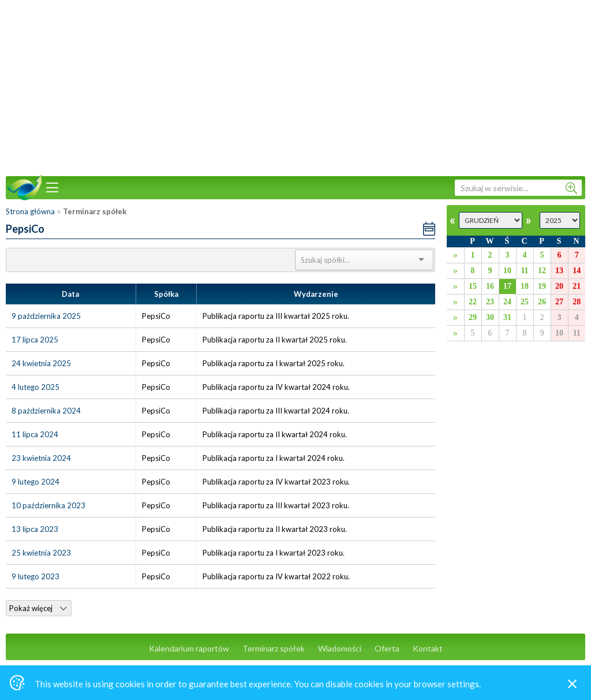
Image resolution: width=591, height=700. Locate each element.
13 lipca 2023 (35, 529)
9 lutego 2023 (35, 576)
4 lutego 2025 (35, 387)
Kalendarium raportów (189, 648)
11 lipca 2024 (35, 434)
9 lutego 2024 (35, 482)
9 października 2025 (46, 316)
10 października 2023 (48, 505)
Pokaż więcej (38, 608)
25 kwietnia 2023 (41, 553)
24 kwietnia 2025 (41, 363)
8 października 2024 (46, 411)
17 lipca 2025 (35, 340)
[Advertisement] (295, 87)
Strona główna (30, 211)
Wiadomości (340, 648)
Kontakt (428, 648)
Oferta (387, 648)
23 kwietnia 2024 (41, 458)
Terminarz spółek (274, 648)
